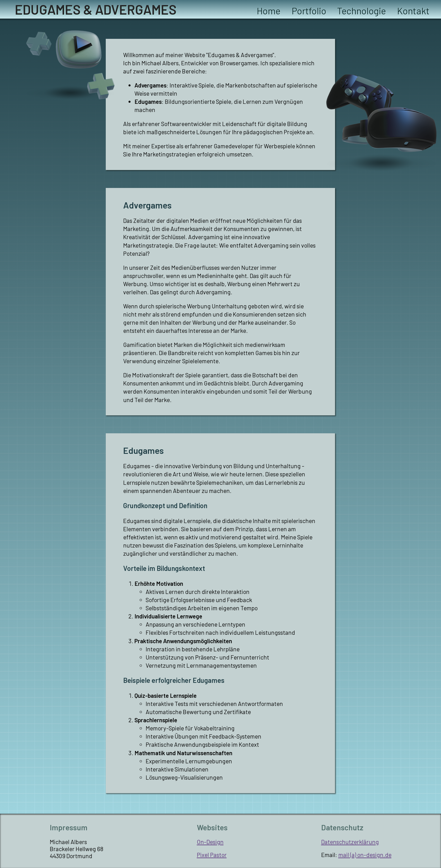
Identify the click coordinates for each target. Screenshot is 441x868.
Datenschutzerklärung (350, 842)
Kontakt (413, 11)
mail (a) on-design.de (365, 855)
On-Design (210, 842)
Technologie (362, 11)
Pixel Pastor (212, 855)
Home (269, 11)
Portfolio (309, 11)
